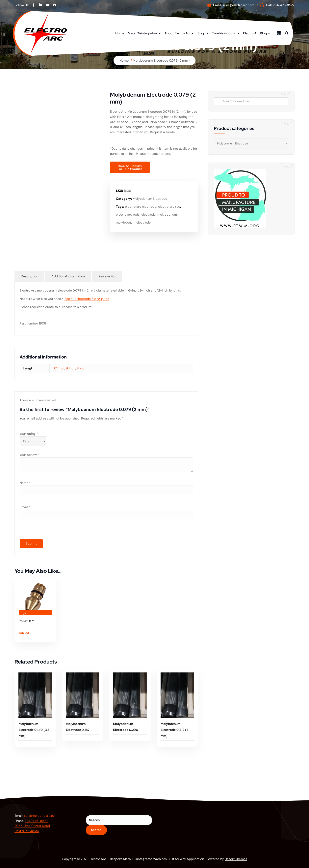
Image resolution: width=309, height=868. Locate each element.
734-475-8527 (284, 5)
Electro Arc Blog (255, 33)
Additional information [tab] (68, 276)
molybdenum (167, 215)
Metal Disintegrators (143, 33)
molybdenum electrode (133, 222)
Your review (29, 455)
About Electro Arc (178, 33)
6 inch (70, 368)
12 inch (59, 368)
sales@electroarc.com (238, 5)
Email (25, 507)
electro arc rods (128, 215)
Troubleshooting (224, 33)
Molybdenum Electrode (150, 199)
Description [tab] (29, 276)
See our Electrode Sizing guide (87, 299)
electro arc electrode (141, 207)
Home (120, 33)
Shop (201, 33)
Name (25, 483)
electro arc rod (169, 207)
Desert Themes (236, 859)
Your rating (29, 434)
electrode (148, 215)
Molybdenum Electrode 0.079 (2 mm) (161, 61)
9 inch (82, 368)
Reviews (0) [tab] (107, 276)
